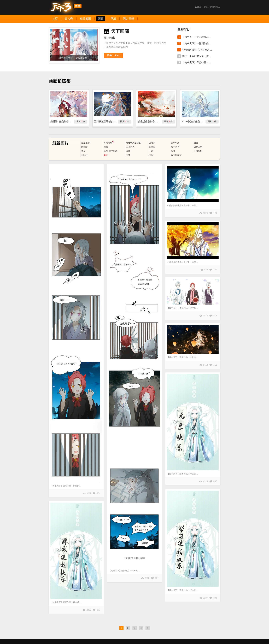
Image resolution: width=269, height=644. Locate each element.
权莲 (173, 151)
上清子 (152, 143)
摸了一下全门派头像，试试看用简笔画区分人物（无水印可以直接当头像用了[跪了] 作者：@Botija (198, 56)
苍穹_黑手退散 (111, 151)
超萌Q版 (175, 143)
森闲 (106, 155)
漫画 (151, 155)
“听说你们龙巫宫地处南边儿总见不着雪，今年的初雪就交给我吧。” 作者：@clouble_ (198, 50)
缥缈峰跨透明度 (133, 143)
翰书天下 (175, 147)
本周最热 (109, 142)
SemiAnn (198, 147)
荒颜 (106, 147)
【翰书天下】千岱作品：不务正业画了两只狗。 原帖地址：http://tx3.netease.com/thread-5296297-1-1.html (198, 62)
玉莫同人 (130, 147)
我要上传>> (113, 55)
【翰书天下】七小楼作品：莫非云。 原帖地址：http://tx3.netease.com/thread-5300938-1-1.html (198, 37)
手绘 (128, 155)
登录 (206, 7)
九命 (83, 151)
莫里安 (152, 147)
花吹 (128, 151)
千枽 (151, 151)
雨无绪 (84, 147)
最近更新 (85, 143)
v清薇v (84, 155)
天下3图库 (65, 7)
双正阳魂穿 (176, 155)
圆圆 (196, 143)
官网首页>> (215, 7)
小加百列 (198, 151)
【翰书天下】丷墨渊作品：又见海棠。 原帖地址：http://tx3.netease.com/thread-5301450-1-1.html (198, 43)
